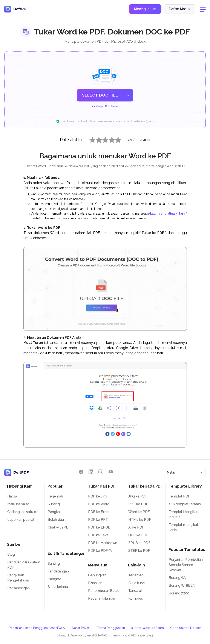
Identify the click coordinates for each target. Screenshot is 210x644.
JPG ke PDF (138, 496)
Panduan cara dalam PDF (24, 565)
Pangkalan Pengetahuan (18, 578)
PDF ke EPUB (99, 527)
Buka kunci (137, 583)
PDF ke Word (99, 504)
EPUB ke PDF (139, 543)
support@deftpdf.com (148, 628)
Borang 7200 (179, 593)
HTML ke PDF (140, 520)
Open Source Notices (186, 628)
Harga (12, 496)
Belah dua (56, 520)
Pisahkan (95, 583)
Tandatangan (58, 571)
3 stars (103, 139)
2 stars (96, 139)
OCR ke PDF (138, 535)
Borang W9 (178, 578)
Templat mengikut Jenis (183, 527)
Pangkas (55, 512)
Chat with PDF (59, 527)
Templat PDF (179, 496)
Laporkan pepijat (21, 520)
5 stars (116, 139)
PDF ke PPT (98, 520)
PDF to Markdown (103, 543)
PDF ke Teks (98, 535)
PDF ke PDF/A (100, 551)
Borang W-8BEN (182, 586)
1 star (90, 139)
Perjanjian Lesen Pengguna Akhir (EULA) (37, 628)
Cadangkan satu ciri (23, 512)
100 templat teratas (185, 504)
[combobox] (184, 472)
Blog (11, 554)
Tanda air (136, 591)
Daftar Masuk (179, 9)
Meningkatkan (145, 9)
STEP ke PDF (139, 551)
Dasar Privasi (81, 628)
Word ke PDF (139, 512)
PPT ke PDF (138, 504)
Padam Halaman (102, 598)
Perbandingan (18, 588)
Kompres (136, 598)
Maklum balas (18, 504)
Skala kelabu (58, 587)
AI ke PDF (136, 527)
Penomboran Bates (104, 591)
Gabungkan (97, 575)
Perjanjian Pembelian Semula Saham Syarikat (186, 565)
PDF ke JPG (98, 496)
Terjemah (55, 496)
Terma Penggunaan (111, 628)
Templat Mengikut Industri (183, 514)
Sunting (54, 504)
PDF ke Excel (99, 512)
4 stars (109, 139)
